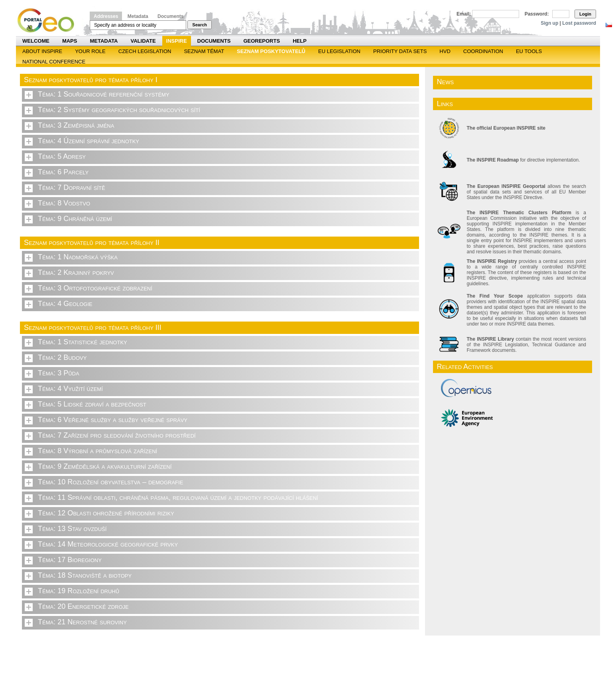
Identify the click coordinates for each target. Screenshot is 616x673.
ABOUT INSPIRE (42, 51)
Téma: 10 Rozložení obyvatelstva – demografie (110, 482)
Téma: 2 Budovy (62, 357)
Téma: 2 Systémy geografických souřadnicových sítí (119, 110)
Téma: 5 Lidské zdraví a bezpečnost (92, 404)
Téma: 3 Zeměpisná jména (76, 125)
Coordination (483, 51)
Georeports (262, 41)
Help (300, 41)
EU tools (529, 51)
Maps (70, 41)
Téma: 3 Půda (59, 373)
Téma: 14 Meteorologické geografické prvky (108, 544)
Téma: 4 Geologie (65, 304)
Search (200, 25)
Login (585, 14)
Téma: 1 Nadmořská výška (78, 257)
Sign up (549, 23)
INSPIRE (177, 41)
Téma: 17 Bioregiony (70, 560)
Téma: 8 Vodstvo (64, 203)
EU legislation (339, 51)
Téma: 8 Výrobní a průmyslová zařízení (97, 451)
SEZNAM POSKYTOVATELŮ (271, 51)
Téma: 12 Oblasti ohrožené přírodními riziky (106, 513)
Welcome (36, 41)
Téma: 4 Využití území (70, 389)
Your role (90, 51)
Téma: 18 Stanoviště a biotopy (85, 575)
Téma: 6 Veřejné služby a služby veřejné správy (113, 420)
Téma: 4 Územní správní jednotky (89, 141)
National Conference (54, 62)
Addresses (106, 16)
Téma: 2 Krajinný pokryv (76, 272)
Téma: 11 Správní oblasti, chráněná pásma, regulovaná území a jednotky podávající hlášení (178, 497)
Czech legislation (145, 51)
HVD (445, 51)
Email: (464, 14)
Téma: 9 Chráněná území (75, 219)
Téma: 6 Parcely (63, 172)
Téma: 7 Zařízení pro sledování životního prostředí (117, 435)
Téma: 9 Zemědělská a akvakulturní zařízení (105, 466)
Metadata (138, 16)
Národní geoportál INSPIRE (49, 21)
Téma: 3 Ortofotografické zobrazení (95, 288)
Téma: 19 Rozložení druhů (79, 591)
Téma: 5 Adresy (62, 156)
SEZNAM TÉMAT (204, 51)
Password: (537, 14)
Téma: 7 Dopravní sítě (72, 187)
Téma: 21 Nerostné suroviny (82, 622)
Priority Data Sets (400, 51)
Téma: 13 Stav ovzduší (72, 529)
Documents (170, 16)
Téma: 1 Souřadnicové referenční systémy (104, 94)
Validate (143, 41)
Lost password (579, 23)
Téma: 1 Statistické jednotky (83, 342)
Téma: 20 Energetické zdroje (83, 606)
